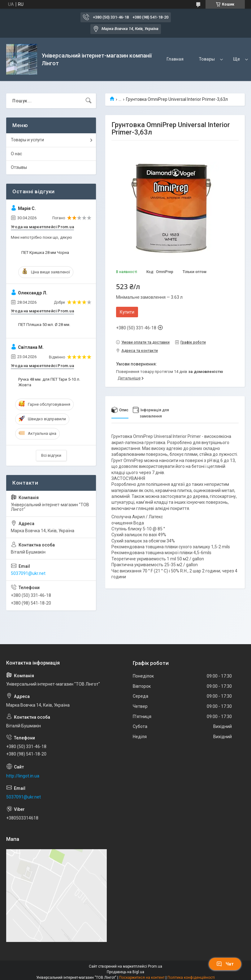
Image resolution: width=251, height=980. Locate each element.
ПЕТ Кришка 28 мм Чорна (45, 252)
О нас (16, 154)
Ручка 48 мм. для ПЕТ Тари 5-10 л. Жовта (49, 382)
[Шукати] (89, 101)
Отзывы (19, 167)
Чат (225, 964)
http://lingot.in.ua (23, 776)
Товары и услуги (27, 140)
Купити (127, 312)
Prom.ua (155, 966)
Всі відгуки (51, 455)
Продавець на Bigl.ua (125, 972)
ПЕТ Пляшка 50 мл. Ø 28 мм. (44, 325)
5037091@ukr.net (28, 573)
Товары (207, 59)
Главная (175, 59)
